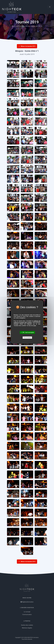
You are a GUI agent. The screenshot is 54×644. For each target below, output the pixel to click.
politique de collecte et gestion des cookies (27, 322)
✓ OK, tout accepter (27, 332)
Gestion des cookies (27, 625)
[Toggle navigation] (50, 7)
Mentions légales (27, 628)
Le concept (27, 612)
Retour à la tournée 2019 (27, 46)
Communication (27, 615)
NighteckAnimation (27, 602)
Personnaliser (27, 338)
